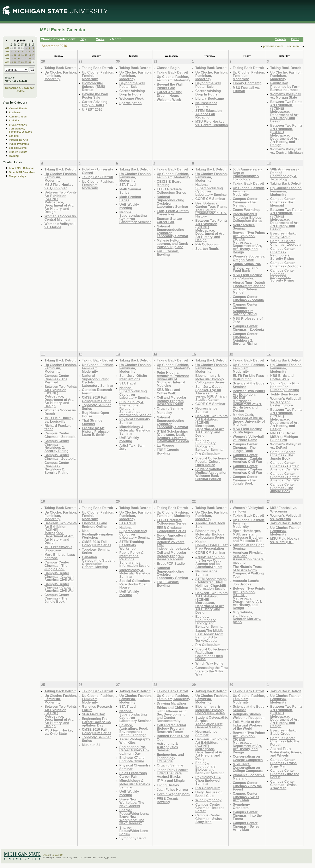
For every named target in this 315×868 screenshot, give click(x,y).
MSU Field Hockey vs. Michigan (247, 431)
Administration (18, 117)
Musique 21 (91, 745)
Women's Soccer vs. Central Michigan (61, 218)
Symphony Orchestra (241, 806)
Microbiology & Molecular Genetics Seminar (135, 430)
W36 (7, 51)
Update (20, 91)
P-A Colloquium (208, 244)
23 (30, 59)
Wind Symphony (208, 800)
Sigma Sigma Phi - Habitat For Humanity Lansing (285, 387)
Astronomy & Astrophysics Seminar (167, 747)
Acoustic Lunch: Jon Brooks (246, 582)
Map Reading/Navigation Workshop (98, 534)
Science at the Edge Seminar (249, 385)
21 (22, 59)
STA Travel (128, 185)
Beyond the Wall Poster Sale (95, 96)
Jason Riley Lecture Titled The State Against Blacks (173, 773)
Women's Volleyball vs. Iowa (248, 510)
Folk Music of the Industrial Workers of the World (248, 725)
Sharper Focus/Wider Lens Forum (134, 831)
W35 (7, 48)
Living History (168, 785)
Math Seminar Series (130, 191)
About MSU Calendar (21, 168)
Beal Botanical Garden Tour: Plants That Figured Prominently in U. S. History (211, 210)
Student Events (18, 152)
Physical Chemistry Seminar (135, 421)
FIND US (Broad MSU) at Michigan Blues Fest (284, 436)
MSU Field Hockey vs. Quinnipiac (59, 186)
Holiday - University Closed (98, 171)
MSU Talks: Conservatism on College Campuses (248, 767)
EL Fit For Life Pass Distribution (249, 377)
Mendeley (164, 413)
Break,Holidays (18, 125)
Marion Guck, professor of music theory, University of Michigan (249, 420)
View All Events (18, 109)
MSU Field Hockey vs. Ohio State (59, 732)
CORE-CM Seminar (210, 199)
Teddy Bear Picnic (285, 394)
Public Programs (19, 144)
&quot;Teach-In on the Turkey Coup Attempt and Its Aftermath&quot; (210, 562)
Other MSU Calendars (22, 172)
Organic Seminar (170, 408)
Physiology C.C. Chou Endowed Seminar (208, 780)
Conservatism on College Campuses (248, 758)
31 (22, 48)
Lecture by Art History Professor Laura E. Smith (96, 431)
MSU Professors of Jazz (248, 320)
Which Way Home (209, 663)
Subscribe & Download (20, 88)
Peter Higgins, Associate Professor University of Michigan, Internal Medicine (173, 379)
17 (33, 55)
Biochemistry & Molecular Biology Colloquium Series (248, 217)
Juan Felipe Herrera (172, 789)
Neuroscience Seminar (206, 105)
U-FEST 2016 (92, 109)
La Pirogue (165, 445)
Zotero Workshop (247, 210)
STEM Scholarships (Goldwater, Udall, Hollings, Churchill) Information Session (173, 436)
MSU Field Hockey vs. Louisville (59, 420)
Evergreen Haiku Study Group (284, 235)
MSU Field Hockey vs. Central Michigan (212, 123)
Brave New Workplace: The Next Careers (132, 803)
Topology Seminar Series (96, 407)
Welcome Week (131, 98)
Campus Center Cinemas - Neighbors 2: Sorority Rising (245, 309)
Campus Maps (17, 176)
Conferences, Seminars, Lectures (20, 130)
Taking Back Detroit (60, 68)
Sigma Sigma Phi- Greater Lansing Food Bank (247, 267)
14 (22, 55)
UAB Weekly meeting (129, 206)
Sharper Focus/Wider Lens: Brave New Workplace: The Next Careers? (134, 817)
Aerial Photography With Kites (135, 741)
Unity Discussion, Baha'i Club (210, 794)
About (47, 855)
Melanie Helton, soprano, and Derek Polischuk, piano (172, 244)
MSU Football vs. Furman (246, 89)
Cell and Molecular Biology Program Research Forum (172, 401)
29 (15, 48)
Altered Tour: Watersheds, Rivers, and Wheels (286, 752)
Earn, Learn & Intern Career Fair (173, 213)
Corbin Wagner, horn (173, 794)
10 (33, 51)
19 (15, 59)
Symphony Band (132, 838)
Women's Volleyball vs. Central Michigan (287, 151)
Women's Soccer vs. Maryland (249, 777)
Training (14, 156)
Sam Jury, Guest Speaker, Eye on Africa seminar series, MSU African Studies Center (211, 393)
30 (19, 48)
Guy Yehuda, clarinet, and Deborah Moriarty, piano (247, 617)
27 (19, 62)
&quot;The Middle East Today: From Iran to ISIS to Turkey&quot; (210, 636)
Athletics (14, 121)
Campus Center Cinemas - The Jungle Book (245, 447)
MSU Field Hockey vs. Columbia (247, 277)
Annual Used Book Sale (210, 525)
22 (26, 59)
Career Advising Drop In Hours (95, 103)
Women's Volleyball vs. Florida (60, 225)
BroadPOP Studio (171, 563)
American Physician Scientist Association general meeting (249, 557)
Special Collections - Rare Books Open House (136, 584)
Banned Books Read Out (173, 738)
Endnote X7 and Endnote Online (95, 525)
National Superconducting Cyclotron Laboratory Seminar (135, 217)
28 (11, 48)
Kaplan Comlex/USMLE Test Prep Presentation (212, 545)
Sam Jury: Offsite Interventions (133, 377)
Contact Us (57, 855)
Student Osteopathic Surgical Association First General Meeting (212, 722)
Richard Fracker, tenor (58, 427)
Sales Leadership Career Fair (133, 775)
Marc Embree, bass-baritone (60, 556)
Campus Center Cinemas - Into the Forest (210, 808)
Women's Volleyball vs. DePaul (286, 446)
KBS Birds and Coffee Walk (168, 391)
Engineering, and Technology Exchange (170, 758)
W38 (7, 59)
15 (26, 55)
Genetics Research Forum (97, 391)
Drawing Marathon (171, 703)
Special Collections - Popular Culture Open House (212, 462)
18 (11, 59)
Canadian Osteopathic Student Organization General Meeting (98, 562)
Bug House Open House (95, 414)
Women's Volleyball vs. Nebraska (286, 517)
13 (19, 55)
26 (15, 62)
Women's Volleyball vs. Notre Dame (248, 438)
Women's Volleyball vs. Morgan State (286, 96)
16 (30, 55)
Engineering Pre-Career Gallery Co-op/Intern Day (97, 722)
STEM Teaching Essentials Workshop (132, 545)
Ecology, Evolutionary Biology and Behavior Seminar (210, 445)
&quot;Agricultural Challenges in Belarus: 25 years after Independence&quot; (173, 542)
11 (11, 55)
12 (15, 55)
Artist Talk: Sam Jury (132, 447)
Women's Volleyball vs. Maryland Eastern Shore (286, 402)
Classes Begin (168, 68)
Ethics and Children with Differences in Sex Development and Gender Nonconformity (172, 714)
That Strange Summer (92, 422)
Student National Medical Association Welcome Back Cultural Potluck (211, 474)
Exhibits (14, 136)
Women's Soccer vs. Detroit (61, 412)
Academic (15, 112)
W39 (7, 62)
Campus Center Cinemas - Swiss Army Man (209, 818)
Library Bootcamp (210, 98)
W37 (7, 55)
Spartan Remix (207, 249)
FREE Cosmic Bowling (168, 253)
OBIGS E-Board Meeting (169, 183)
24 (33, 59)
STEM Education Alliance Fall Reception (209, 114)
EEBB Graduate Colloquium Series (171, 191)
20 (19, 59)
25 (11, 62)
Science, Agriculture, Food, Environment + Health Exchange (134, 730)
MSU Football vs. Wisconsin (284, 510)
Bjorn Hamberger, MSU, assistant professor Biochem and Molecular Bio (248, 536)
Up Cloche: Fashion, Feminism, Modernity (61, 76)
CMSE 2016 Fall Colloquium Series (97, 399)
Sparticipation (131, 103)
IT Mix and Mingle (171, 781)
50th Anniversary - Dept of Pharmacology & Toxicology (247, 174)
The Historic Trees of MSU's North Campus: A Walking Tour (248, 572)
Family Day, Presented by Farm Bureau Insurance (285, 86)
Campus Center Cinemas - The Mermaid (245, 202)
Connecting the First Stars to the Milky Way (212, 671)
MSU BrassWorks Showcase (58, 549)
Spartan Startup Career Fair (169, 220)
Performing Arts (18, 140)
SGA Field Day (93, 714)
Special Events (18, 148)
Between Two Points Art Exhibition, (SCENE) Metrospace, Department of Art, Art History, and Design (286, 111)
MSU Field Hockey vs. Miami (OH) (285, 540)
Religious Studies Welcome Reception (249, 716)
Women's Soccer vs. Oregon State (249, 258)
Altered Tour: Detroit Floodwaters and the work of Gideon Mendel (249, 288)
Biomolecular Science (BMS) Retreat (93, 86)
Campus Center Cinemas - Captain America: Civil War (248, 458)
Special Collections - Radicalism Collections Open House (212, 654)
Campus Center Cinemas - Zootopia (248, 298)
